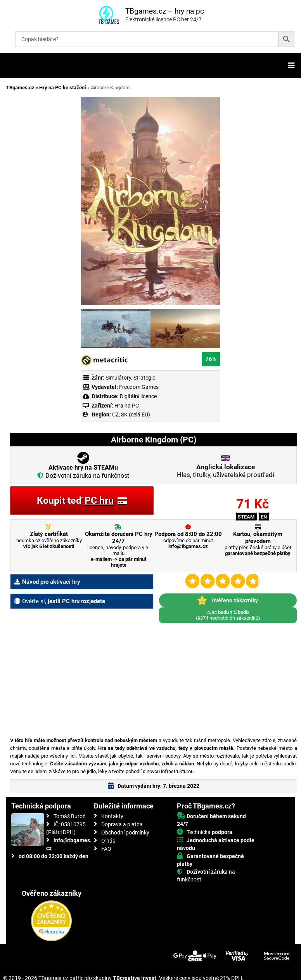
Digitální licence (138, 396)
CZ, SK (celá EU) (131, 415)
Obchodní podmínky (125, 833)
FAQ (106, 849)
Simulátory (118, 378)
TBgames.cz (20, 88)
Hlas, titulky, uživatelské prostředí (226, 471)
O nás (108, 841)
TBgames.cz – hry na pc (165, 11)
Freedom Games (139, 387)
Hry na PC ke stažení (63, 88)
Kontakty (112, 816)
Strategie (144, 378)
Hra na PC (126, 406)
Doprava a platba (122, 824)
